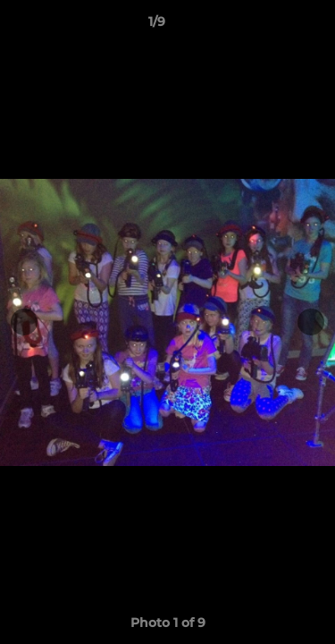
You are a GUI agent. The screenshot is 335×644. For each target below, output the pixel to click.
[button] (271, 26)
